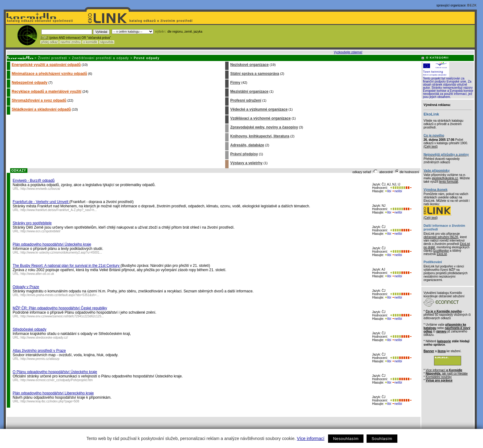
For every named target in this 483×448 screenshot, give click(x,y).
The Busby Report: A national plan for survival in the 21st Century (67, 266)
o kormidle (90, 42)
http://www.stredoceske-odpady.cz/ (44, 338)
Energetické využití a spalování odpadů (46, 65)
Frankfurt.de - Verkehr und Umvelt (41, 202)
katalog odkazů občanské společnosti (39, 21)
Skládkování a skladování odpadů (41, 109)
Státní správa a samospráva (255, 74)
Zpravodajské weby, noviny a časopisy (264, 127)
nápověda (107, 42)
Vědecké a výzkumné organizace (259, 109)
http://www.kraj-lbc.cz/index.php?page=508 (50, 401)
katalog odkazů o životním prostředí (162, 21)
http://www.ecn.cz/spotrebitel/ (41, 231)
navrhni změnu (70, 42)
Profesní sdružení (246, 100)
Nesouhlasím (346, 439)
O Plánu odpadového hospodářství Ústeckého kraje (55, 372)
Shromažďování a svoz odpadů (39, 100)
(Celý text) (431, 147)
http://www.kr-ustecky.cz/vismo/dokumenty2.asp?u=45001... (61, 253)
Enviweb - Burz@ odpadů (34, 181)
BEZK (472, 5)
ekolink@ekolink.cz (445, 178)
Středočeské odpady (29, 329)
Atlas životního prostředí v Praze (39, 351)
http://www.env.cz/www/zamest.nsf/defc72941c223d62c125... (62, 316)
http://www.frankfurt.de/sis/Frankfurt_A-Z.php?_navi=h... (59, 210)
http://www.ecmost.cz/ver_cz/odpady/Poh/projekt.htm (57, 380)
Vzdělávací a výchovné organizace (260, 118)
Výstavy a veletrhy (246, 163)
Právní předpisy (244, 154)
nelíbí (397, 191)
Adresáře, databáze (247, 145)
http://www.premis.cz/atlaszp (40, 359)
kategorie (444, 341)
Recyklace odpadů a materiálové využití (47, 92)
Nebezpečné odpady (30, 83)
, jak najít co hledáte (447, 374)
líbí (388, 191)
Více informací (311, 438)
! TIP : (44, 38)
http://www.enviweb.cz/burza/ (41, 189)
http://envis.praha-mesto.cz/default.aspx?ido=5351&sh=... (60, 295)
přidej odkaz (49, 42)
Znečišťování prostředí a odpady (101, 58)
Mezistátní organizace (249, 92)
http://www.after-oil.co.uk (37, 274)
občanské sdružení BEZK (441, 237)
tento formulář (449, 182)
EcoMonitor (441, 251)
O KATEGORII (437, 58)
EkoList (442, 254)
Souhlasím (382, 439)
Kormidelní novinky (439, 377)
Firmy (235, 83)
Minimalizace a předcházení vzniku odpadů (49, 74)
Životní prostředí (53, 58)
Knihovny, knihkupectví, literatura (260, 136)
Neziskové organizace (249, 65)
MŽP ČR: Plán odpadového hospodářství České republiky (60, 308)
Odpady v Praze (26, 287)
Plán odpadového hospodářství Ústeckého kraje (52, 244)
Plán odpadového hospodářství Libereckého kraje (53, 393)
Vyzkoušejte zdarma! (348, 52)
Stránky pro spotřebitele (32, 223)
